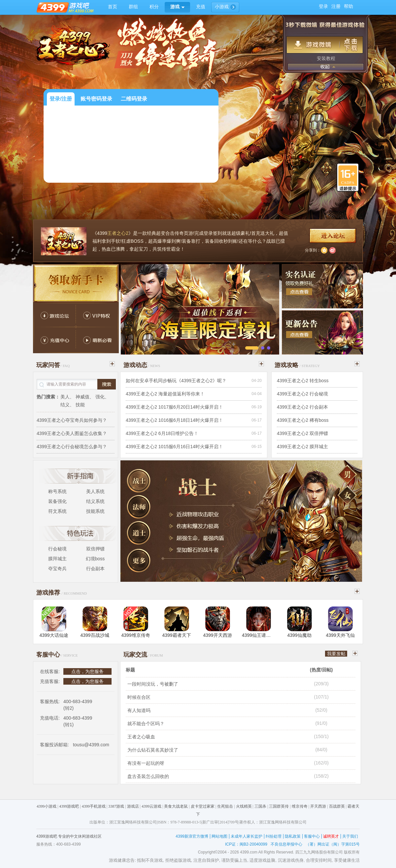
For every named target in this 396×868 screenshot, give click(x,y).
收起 (326, 67)
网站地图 (219, 836)
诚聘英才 (331, 836)
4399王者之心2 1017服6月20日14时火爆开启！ (174, 407)
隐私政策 (293, 836)
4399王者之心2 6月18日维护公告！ (162, 433)
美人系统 (95, 491)
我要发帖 (336, 654)
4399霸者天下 (176, 635)
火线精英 (244, 806)
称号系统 (57, 491)
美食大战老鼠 (176, 806)
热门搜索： (48, 397)
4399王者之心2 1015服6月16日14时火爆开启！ (174, 447)
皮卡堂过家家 (203, 806)
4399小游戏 (47, 806)
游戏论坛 (54, 314)
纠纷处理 (274, 836)
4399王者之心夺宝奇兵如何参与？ (72, 420)
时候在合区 (139, 697)
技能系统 (95, 511)
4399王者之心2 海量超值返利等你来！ (165, 394)
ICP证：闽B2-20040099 (246, 844)
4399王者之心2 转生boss (303, 381)
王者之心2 (118, 233)
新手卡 (76, 283)
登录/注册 (61, 99)
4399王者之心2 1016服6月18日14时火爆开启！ (174, 420)
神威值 (82, 397)
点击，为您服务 (87, 671)
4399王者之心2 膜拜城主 (302, 447)
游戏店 (133, 806)
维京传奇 (300, 806)
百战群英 (337, 806)
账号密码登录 (96, 99)
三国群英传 (279, 806)
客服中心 (312, 836)
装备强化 (57, 501)
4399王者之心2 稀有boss (303, 420)
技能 (80, 405)
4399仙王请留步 (258, 635)
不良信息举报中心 (286, 844)
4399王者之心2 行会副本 (302, 407)
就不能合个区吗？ (146, 724)
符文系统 (57, 511)
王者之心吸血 (141, 737)
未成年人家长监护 (247, 836)
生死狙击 (225, 806)
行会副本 (95, 569)
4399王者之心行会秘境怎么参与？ (72, 447)
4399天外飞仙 (340, 635)
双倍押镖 (95, 549)
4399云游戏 (151, 806)
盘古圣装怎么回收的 (148, 776)
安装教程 (326, 59)
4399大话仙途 (54, 635)
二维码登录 (134, 99)
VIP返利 (97, 314)
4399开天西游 (217, 635)
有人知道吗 (139, 710)
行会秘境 (57, 549)
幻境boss (95, 559)
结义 (65, 405)
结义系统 (95, 501)
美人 (65, 397)
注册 (336, 6)
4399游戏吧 (69, 806)
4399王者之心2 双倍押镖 (302, 433)
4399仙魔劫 (299, 635)
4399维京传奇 (135, 635)
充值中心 (54, 341)
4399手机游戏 (94, 806)
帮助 (348, 6)
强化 (100, 397)
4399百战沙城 (95, 635)
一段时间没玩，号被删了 (153, 684)
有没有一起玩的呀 (146, 763)
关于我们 (350, 836)
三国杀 (260, 806)
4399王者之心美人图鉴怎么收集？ (72, 433)
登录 (323, 6)
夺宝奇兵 (57, 569)
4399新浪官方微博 (192, 836)
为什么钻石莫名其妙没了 (153, 750)
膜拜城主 (57, 559)
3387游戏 (116, 806)
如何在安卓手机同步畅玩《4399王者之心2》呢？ (176, 381)
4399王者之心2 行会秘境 (302, 394)
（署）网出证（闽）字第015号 (333, 844)
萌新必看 (97, 341)
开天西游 (318, 806)
